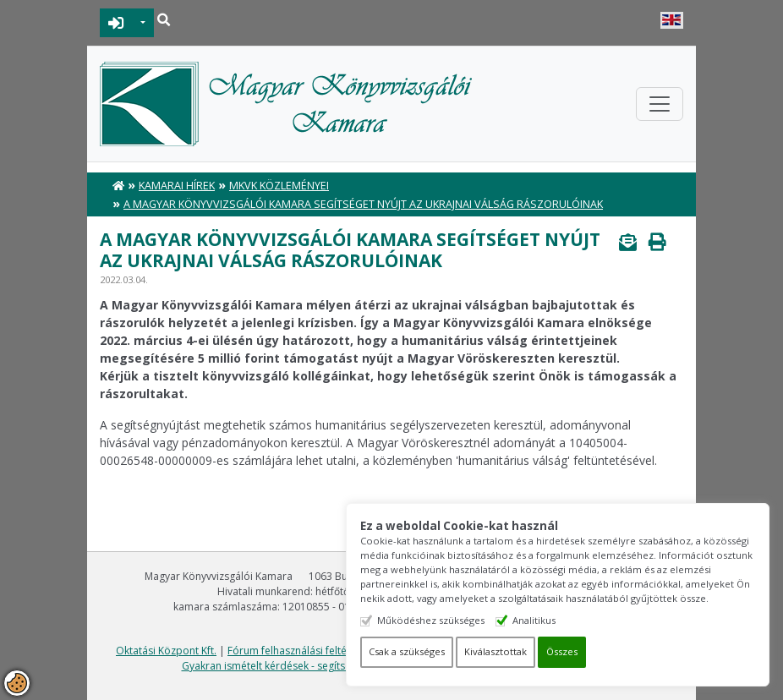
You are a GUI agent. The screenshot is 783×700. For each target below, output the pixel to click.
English (672, 20)
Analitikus (535, 620)
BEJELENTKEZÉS (116, 23)
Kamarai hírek (177, 186)
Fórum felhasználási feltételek (298, 651)
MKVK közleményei (279, 186)
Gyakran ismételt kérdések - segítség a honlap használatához (328, 666)
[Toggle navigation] (660, 104)
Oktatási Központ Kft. (166, 651)
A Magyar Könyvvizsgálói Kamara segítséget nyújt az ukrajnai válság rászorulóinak (363, 204)
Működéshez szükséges (432, 620)
